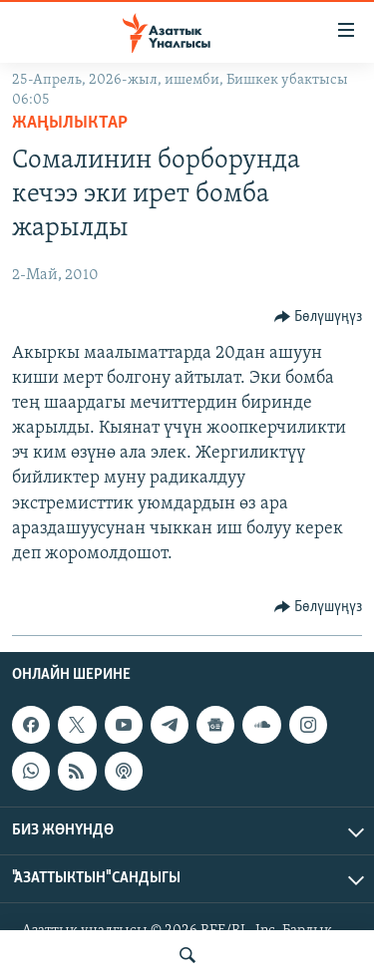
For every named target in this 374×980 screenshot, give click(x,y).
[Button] (319, 317)
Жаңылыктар (70, 123)
